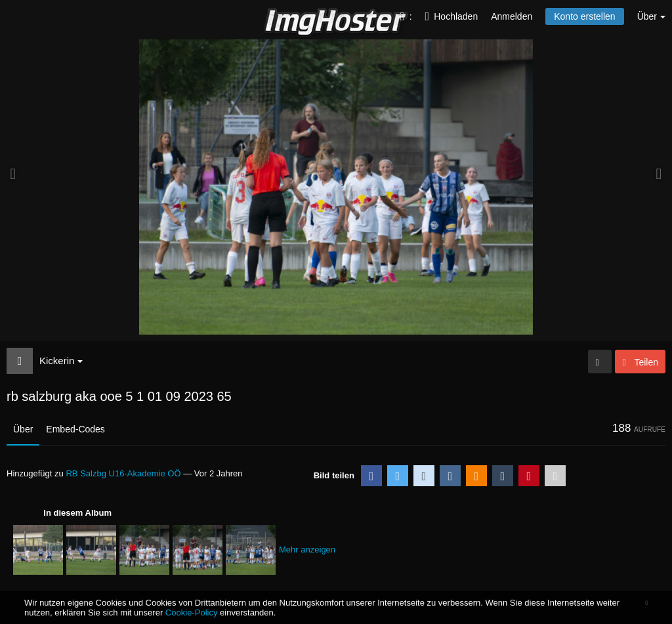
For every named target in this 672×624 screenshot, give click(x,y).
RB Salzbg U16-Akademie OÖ (123, 473)
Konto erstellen (584, 16)
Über (23, 429)
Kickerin (61, 361)
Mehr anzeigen (307, 550)
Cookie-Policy (192, 613)
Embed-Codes (75, 429)
